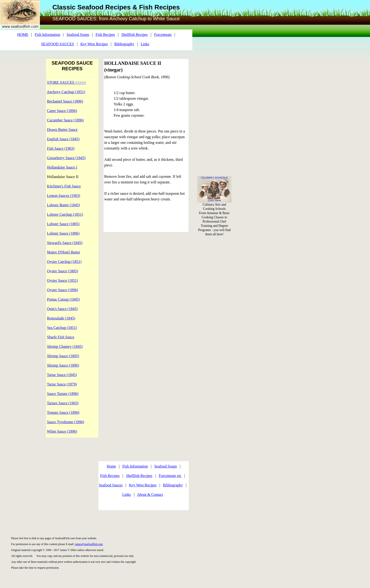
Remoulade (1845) (61, 318)
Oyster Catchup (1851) (64, 262)
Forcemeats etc (170, 476)
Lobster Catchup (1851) (65, 214)
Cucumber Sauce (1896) (65, 120)
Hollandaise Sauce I (62, 167)
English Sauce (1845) (63, 139)
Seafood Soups (166, 466)
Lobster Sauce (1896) (63, 233)
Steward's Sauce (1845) (65, 243)
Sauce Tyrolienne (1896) (66, 422)
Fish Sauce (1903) (61, 148)
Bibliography (173, 485)
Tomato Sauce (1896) (63, 412)
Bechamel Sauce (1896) (65, 101)
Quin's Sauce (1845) (62, 309)
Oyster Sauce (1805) (63, 271)
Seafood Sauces (111, 485)
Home (111, 466)
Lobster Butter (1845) (63, 205)
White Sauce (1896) (62, 431)
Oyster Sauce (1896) (63, 290)
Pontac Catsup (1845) (63, 299)
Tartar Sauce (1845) (62, 375)
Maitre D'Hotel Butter (64, 252)
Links (126, 495)
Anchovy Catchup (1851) (66, 92)
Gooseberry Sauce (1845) (66, 158)
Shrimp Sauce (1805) (63, 356)
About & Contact (150, 495)
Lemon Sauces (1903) (63, 196)
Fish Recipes (110, 476)
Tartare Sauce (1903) (63, 403)
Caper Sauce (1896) (62, 111)
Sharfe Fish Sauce (61, 337)
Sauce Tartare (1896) (63, 394)
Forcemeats (163, 35)
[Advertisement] (214, 71)
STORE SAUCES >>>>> (66, 82)
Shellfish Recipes (139, 476)
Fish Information (135, 466)
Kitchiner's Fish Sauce (64, 186)
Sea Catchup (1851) (62, 328)
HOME (23, 35)
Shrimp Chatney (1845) (65, 346)
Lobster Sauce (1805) (63, 224)
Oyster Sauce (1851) (63, 280)
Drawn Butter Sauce (62, 130)
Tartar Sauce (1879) (62, 384)
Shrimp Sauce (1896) (63, 365)
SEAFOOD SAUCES (57, 44)
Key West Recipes (143, 485)
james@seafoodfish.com (89, 544)
